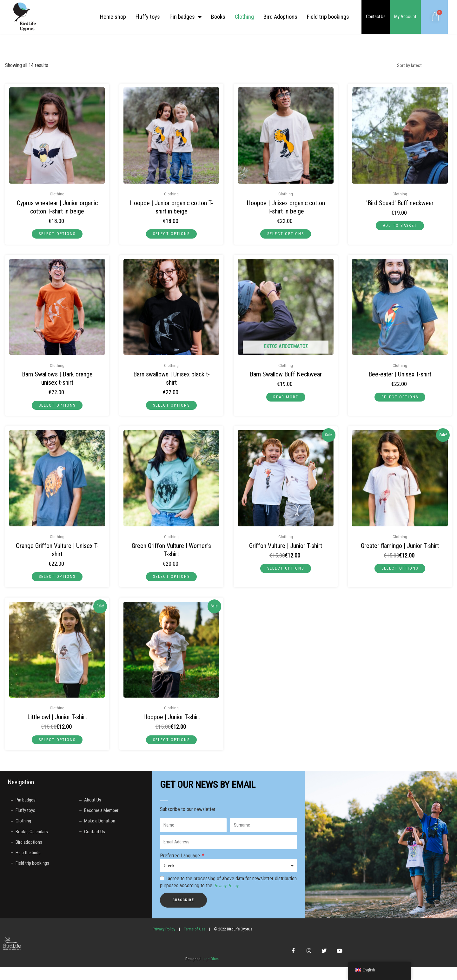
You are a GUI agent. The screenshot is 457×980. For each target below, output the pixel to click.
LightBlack (211, 971)
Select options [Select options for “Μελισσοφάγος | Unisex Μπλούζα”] (400, 399)
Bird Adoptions (280, 17)
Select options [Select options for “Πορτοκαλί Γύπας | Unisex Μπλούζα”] (57, 580)
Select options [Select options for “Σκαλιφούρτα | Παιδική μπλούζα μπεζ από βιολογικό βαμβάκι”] (57, 234)
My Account (405, 17)
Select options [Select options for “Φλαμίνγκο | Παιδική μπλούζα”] (400, 572)
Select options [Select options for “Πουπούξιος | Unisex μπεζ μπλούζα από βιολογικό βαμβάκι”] (286, 234)
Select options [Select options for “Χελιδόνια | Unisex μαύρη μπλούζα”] (171, 407)
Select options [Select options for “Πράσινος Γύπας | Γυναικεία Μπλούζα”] (171, 580)
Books (218, 17)
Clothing (244, 17)
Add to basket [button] (400, 226)
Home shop (113, 17)
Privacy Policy (228, 892)
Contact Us (376, 17)
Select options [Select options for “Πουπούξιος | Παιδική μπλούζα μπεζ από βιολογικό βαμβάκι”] (171, 234)
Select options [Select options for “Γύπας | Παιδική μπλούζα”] (286, 572)
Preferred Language (181, 862)
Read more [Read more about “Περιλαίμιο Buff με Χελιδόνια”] (286, 399)
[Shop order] (420, 66)
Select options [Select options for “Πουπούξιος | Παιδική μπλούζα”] (171, 745)
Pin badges (185, 17)
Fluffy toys (148, 17)
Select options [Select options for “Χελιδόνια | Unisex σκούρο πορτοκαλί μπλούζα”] (57, 407)
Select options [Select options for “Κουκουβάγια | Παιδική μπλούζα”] (57, 745)
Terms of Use (195, 935)
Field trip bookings (328, 17)
